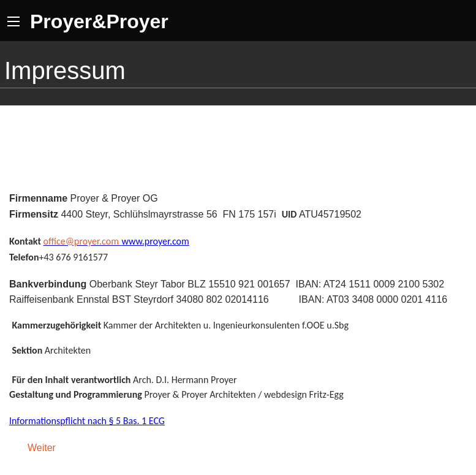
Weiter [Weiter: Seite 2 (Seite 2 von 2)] (42, 448)
